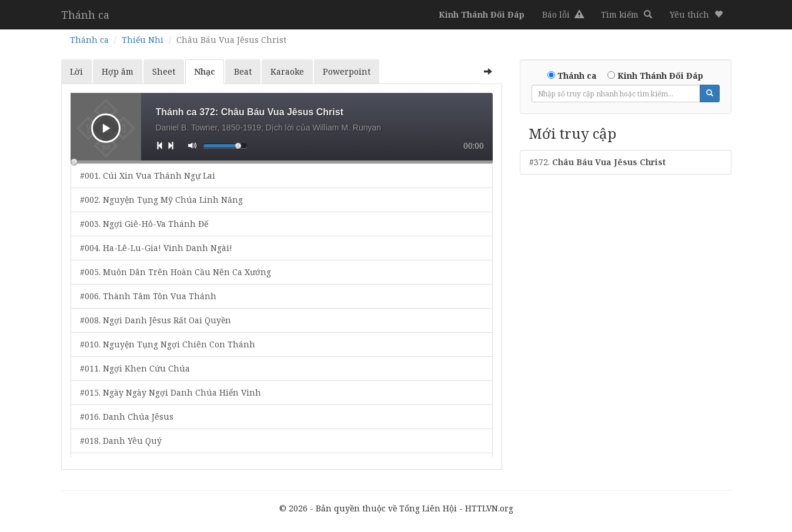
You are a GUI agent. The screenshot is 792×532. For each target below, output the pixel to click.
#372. (597, 162)
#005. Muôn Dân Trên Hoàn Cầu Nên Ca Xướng (176, 272)
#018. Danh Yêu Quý (121, 441)
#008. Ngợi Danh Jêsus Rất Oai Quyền (156, 320)
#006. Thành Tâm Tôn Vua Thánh (148, 296)
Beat (243, 71)
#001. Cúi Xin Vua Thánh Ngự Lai (148, 175)
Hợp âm (118, 71)
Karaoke (287, 71)
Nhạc (205, 71)
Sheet (164, 71)
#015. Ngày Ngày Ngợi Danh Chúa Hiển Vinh (171, 392)
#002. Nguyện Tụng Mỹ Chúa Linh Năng (161, 200)
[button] (696, 15)
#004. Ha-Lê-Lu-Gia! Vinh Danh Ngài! (156, 248)
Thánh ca (85, 15)
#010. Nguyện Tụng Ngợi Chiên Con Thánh (168, 344)
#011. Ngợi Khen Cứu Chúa (135, 368)
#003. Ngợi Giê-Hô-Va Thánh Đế (144, 224)
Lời (76, 71)
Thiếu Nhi (143, 40)
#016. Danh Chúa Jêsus (127, 416)
